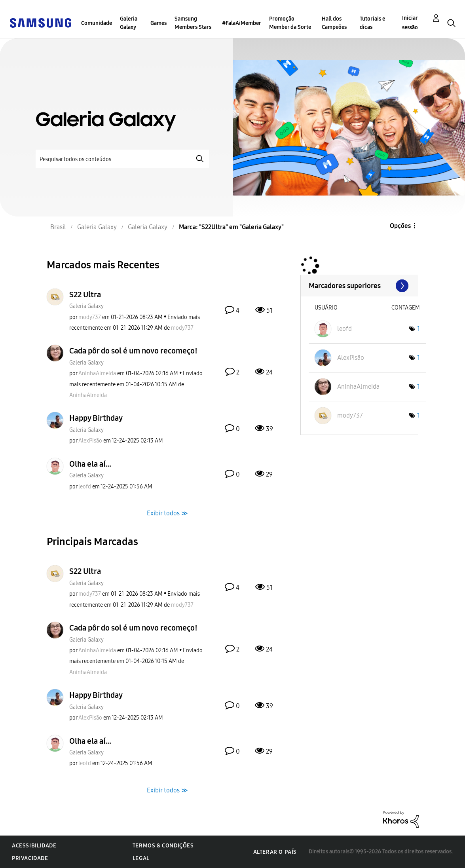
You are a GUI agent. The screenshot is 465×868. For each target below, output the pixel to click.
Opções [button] (400, 226)
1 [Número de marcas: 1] (418, 329)
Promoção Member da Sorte (290, 23)
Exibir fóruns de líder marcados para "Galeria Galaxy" (359, 286)
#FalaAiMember (242, 23)
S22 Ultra (85, 294)
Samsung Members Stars (193, 23)
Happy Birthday (96, 418)
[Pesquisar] (122, 159)
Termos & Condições (163, 846)
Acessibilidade (34, 846)
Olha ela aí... (90, 464)
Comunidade (97, 23)
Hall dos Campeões (334, 23)
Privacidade (30, 858)
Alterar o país (275, 852)
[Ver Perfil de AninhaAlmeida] (97, 373)
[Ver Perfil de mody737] (90, 317)
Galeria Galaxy (129, 23)
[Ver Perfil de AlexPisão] (90, 441)
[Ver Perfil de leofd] (85, 487)
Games (158, 23)
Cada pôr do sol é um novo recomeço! (133, 351)
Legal (141, 858)
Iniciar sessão (410, 23)
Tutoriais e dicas (372, 23)
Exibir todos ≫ (167, 513)
